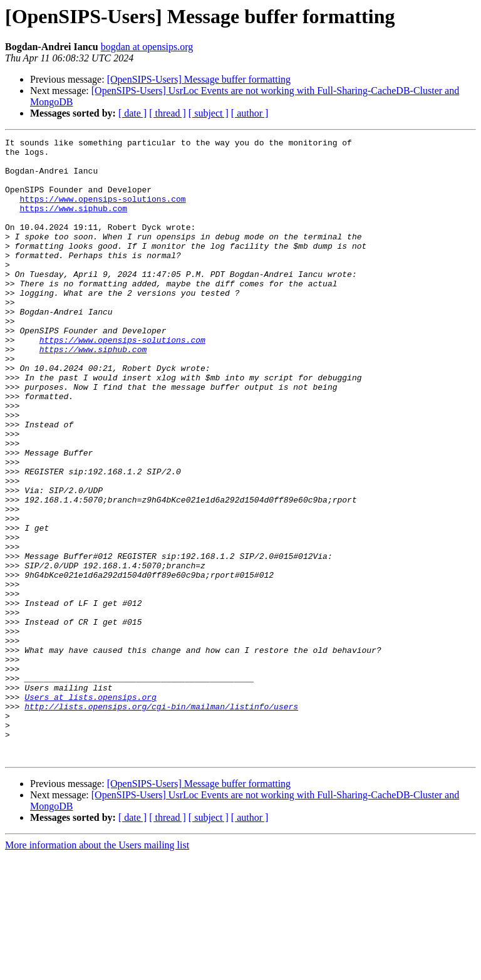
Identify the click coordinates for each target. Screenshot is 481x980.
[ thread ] (168, 113)
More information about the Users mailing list (97, 969)
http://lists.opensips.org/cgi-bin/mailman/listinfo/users (161, 821)
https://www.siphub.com (73, 223)
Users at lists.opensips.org (91, 810)
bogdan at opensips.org (147, 47)
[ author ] (250, 113)
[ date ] (132, 113)
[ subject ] (209, 113)
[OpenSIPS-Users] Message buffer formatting (199, 79)
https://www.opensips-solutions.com (102, 212)
